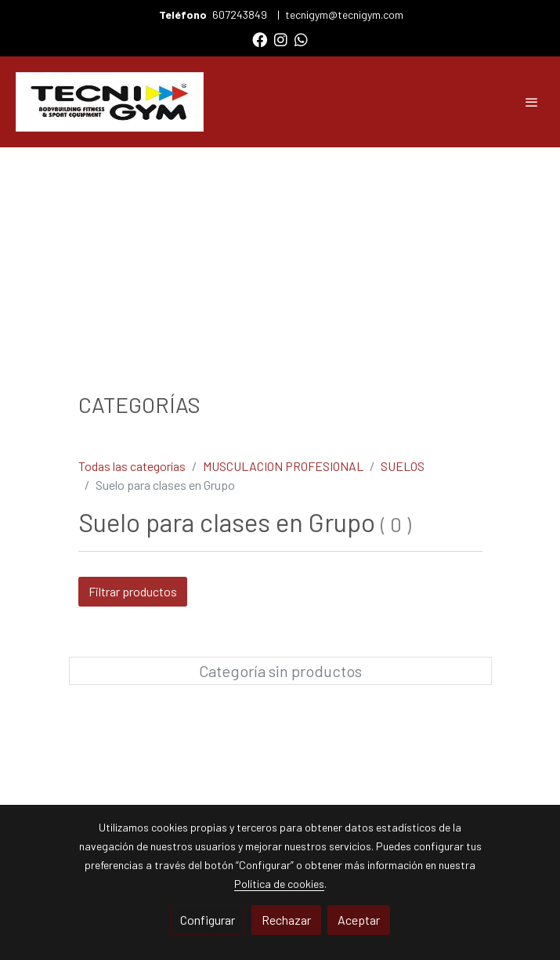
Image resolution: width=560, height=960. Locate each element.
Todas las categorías (132, 466)
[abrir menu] (532, 102)
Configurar (208, 920)
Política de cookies (279, 884)
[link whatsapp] (301, 39)
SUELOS (403, 466)
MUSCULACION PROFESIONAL (283, 466)
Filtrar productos (133, 591)
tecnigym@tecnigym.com (344, 14)
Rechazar (286, 920)
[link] (110, 102)
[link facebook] (260, 39)
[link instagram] (281, 39)
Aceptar (359, 920)
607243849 (241, 14)
